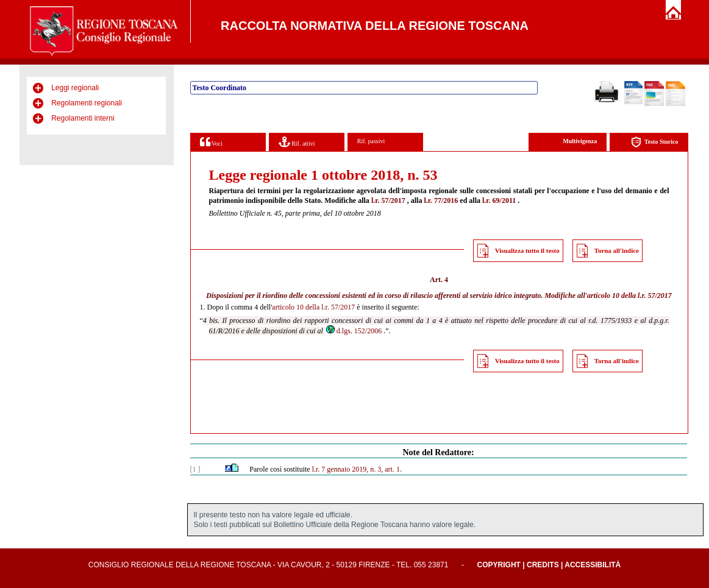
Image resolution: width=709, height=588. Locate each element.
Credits (543, 565)
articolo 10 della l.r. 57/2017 (629, 296)
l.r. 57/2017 (388, 200)
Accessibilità (593, 565)
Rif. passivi (371, 141)
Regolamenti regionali (87, 103)
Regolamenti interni (83, 118)
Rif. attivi (297, 142)
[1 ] (195, 469)
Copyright (499, 565)
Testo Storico (654, 142)
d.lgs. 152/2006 (353, 331)
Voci (211, 142)
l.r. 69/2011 (499, 200)
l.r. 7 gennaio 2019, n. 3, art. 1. (357, 469)
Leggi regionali (75, 88)
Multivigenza (580, 141)
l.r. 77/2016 (441, 200)
